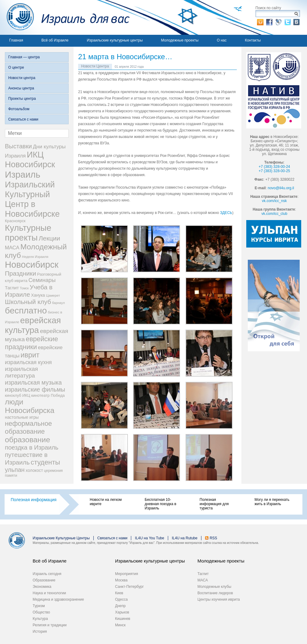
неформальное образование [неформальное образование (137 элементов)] (28, 427)
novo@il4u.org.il (281, 188)
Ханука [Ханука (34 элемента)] (38, 295)
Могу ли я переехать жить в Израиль (272, 502)
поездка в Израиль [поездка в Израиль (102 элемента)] (32, 447)
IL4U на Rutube (185, 538)
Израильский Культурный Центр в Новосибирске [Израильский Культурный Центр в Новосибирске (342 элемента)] (32, 199)
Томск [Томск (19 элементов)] (24, 288)
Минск (120, 625)
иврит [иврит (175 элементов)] (30, 355)
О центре (16, 67)
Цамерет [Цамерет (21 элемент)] (53, 295)
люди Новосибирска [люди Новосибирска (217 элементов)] (30, 406)
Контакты (253, 40)
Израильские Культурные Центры (61, 538)
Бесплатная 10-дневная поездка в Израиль (161, 504)
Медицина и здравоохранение (58, 599)
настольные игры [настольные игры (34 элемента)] (22, 417)
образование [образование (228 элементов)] (27, 440)
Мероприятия (126, 574)
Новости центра (22, 78)
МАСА (203, 580)
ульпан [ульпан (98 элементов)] (15, 470)
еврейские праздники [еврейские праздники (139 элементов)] (31, 343)
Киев (119, 593)
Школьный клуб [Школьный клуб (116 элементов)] (28, 302)
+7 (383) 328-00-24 (274, 167)
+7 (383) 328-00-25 (274, 171)
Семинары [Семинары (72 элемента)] (42, 280)
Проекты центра (22, 99)
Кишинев (123, 619)
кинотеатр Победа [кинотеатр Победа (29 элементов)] (48, 395)
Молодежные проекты (180, 40)
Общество (41, 612)
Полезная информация (34, 500)
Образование (44, 580)
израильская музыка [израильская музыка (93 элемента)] (33, 382)
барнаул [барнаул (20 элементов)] (59, 303)
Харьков (122, 612)
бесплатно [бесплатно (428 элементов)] (26, 310)
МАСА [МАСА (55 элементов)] (12, 248)
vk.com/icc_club (274, 214)
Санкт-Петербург (129, 587)
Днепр (120, 606)
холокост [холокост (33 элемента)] (34, 470)
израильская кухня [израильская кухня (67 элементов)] (28, 362)
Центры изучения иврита (219, 599)
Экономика (42, 587)
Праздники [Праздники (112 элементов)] (20, 273)
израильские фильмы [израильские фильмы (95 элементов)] (35, 389)
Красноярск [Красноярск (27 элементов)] (15, 221)
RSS (213, 538)
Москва (121, 580)
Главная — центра (24, 57)
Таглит (203, 574)
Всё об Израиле (55, 40)
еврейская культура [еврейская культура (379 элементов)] (33, 325)
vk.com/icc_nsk (274, 201)
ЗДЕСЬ (226, 213)
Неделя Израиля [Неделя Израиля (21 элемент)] (35, 257)
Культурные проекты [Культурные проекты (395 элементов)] (28, 233)
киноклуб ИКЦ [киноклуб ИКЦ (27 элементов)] (18, 396)
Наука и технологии (49, 593)
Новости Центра (95, 66)
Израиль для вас (65, 17)
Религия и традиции (50, 625)
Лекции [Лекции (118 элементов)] (49, 238)
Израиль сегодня (47, 574)
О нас (222, 40)
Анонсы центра (21, 88)
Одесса (121, 599)
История (40, 631)
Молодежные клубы (214, 587)
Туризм (39, 606)
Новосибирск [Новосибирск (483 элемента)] (32, 265)
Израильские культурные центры (115, 40)
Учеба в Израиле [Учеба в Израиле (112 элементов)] (29, 291)
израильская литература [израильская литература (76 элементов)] (21, 372)
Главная (16, 40)
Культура (40, 619)
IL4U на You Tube (150, 538)
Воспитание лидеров (215, 593)
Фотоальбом (19, 109)
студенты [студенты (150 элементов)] (45, 462)
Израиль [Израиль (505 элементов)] (23, 174)
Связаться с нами (23, 119)
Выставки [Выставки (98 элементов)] (18, 146)
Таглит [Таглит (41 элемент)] (12, 288)
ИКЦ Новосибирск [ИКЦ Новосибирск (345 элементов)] (30, 159)
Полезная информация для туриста (214, 504)
